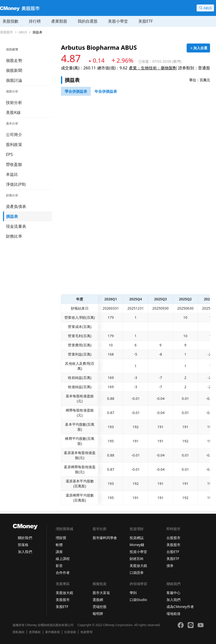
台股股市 (173, 538)
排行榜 (35, 21)
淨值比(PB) (16, 184)
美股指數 (10, 21)
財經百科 (137, 559)
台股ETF (173, 552)
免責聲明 (86, 632)
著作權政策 (53, 632)
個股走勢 (14, 60)
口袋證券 (137, 573)
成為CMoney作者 (180, 607)
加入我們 (25, 552)
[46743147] (76, 91)
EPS (9, 154)
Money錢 (137, 545)
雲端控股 (100, 607)
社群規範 (70, 632)
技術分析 (14, 102)
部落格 (23, 545)
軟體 (59, 545)
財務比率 (14, 236)
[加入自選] (198, 48)
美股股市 (6, 32)
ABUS (23, 32)
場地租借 (173, 614)
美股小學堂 (118, 21)
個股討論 (14, 80)
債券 (170, 566)
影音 (59, 566)
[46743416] (106, 91)
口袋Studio (138, 600)
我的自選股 (88, 21)
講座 (59, 552)
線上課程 (63, 559)
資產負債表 (16, 206)
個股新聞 (14, 70)
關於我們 (25, 538)
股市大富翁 (101, 593)
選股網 (98, 600)
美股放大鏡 (138, 566)
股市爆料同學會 (105, 538)
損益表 (37, 32)
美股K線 (13, 112)
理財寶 (61, 538)
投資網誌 (137, 538)
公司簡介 (14, 135)
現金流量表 (16, 226)
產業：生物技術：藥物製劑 (153, 68)
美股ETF (146, 21)
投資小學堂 (138, 552)
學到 (133, 593)
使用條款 (35, 632)
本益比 (12, 174)
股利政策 (14, 144)
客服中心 (173, 593)
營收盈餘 (14, 164)
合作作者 (63, 573)
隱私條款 (19, 632)
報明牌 (98, 614)
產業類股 (59, 21)
